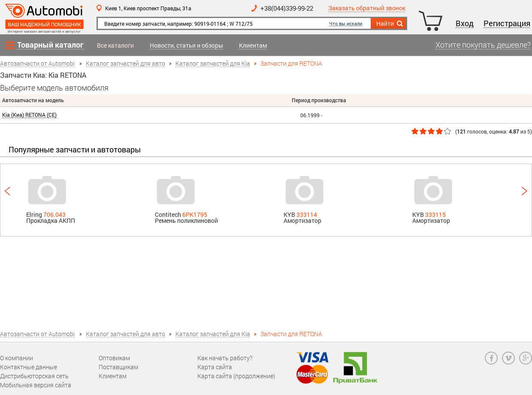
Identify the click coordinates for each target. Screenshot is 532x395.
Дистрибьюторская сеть (34, 376)
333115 (435, 214)
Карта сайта (215, 367)
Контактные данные (29, 367)
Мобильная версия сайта (36, 385)
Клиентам (253, 46)
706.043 (54, 214)
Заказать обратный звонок (367, 8)
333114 (307, 214)
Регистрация (507, 24)
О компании (17, 358)
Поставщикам (118, 367)
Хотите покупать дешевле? (483, 45)
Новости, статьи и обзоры (186, 46)
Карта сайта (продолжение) (236, 376)
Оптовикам (114, 358)
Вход (465, 24)
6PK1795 (195, 214)
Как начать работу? (225, 358)
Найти (390, 24)
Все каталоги (115, 46)
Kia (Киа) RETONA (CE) (29, 115)
